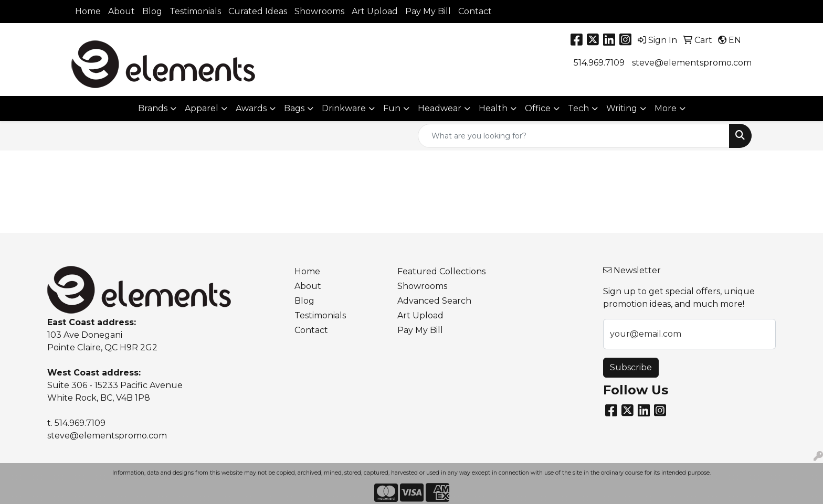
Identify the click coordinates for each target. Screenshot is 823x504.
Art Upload (375, 11)
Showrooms (319, 11)
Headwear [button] (440, 108)
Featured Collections (441, 271)
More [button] (666, 108)
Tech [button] (578, 108)
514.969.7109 (599, 63)
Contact (475, 11)
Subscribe (631, 367)
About (122, 11)
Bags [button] (294, 108)
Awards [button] (251, 108)
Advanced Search (434, 301)
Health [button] (493, 108)
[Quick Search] (574, 136)
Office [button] (538, 108)
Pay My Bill (428, 11)
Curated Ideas (258, 11)
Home (88, 11)
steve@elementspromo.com (692, 63)
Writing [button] (622, 108)
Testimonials (195, 11)
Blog (152, 11)
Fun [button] (392, 108)
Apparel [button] (202, 108)
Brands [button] (153, 108)
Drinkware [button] (344, 108)
